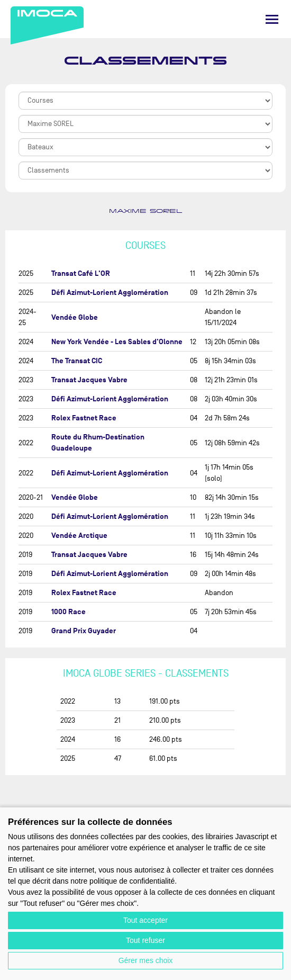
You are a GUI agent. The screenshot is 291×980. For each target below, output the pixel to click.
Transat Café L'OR (81, 273)
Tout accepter (145, 920)
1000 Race (69, 612)
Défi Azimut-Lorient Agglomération (110, 293)
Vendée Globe (75, 317)
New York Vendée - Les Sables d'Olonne (117, 342)
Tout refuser (145, 940)
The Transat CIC (77, 361)
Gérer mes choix (146, 960)
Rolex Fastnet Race (84, 418)
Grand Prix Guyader (84, 631)
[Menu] (272, 19)
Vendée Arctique (79, 536)
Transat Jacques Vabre (89, 380)
